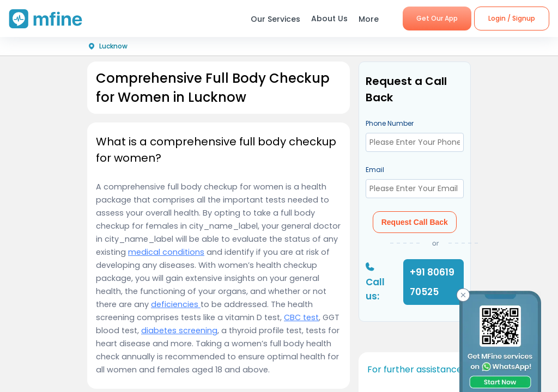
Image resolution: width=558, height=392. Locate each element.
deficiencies (176, 304)
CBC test (301, 317)
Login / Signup (512, 18)
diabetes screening (179, 330)
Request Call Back (415, 222)
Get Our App (437, 18)
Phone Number (390, 123)
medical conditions (166, 252)
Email (375, 170)
